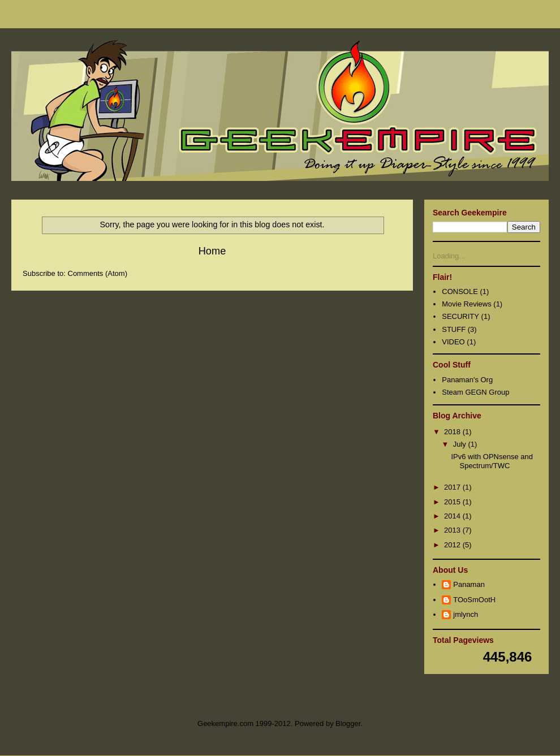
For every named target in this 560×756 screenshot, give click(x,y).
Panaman (469, 584)
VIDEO (453, 342)
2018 (453, 432)
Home (212, 251)
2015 (453, 502)
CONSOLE (460, 291)
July (461, 444)
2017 (453, 487)
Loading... (449, 256)
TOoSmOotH (474, 600)
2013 (453, 530)
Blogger (348, 723)
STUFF (454, 329)
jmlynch (466, 614)
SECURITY (460, 316)
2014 (453, 516)
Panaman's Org (467, 380)
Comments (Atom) (98, 273)
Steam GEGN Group (475, 392)
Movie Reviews (466, 304)
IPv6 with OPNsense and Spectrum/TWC (492, 461)
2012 (453, 545)
